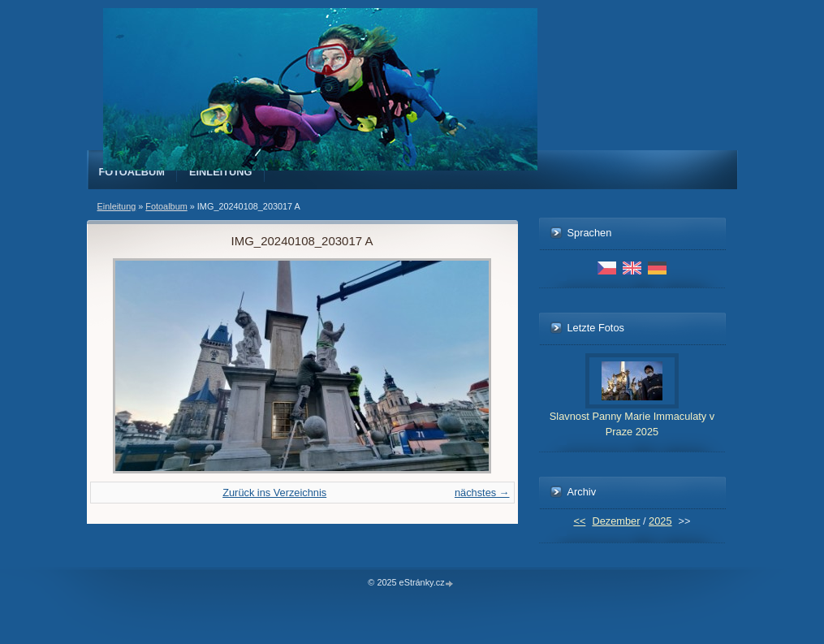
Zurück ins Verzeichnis (274, 493)
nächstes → (482, 493)
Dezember (616, 521)
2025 (660, 521)
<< (579, 521)
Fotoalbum (132, 172)
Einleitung (221, 172)
